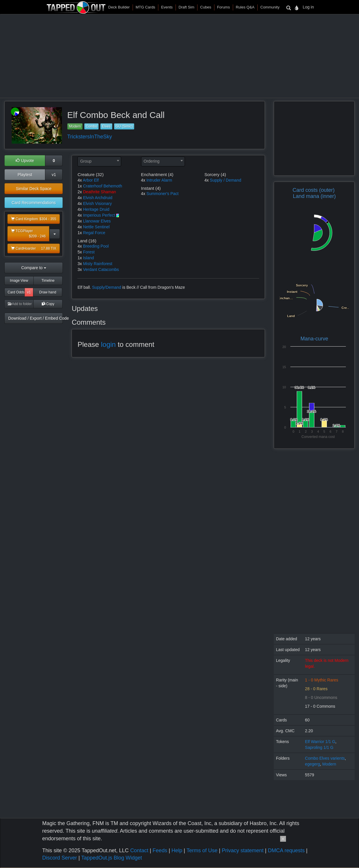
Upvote (25, 161)
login (109, 344)
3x (80, 264)
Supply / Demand (225, 180)
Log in (308, 7)
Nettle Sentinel (96, 227)
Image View (19, 281)
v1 (54, 175)
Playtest (25, 175)
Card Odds (16, 292)
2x (80, 192)
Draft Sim (186, 7)
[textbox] (99, 161)
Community (270, 7)
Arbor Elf (91, 180)
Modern (75, 126)
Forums (223, 7)
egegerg (312, 764)
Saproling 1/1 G (319, 747)
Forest (89, 252)
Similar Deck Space (34, 189)
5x (80, 252)
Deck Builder (119, 7)
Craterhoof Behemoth (103, 186)
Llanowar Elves (97, 221)
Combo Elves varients (325, 758)
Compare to (34, 268)
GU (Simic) (124, 126)
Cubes (206, 7)
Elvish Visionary (97, 203)
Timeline (48, 281)
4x (80, 180)
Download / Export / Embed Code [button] (35, 318)
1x (80, 186)
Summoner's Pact (162, 194)
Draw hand (48, 292)
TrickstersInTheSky (90, 137)
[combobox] (99, 161)
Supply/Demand (107, 287)
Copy (48, 304)
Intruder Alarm (159, 180)
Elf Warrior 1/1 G (320, 742)
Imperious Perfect (99, 215)
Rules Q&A (245, 7)
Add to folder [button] (20, 304)
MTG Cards (145, 7)
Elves (106, 126)
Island (88, 258)
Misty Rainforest (98, 264)
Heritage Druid (96, 209)
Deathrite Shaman (99, 192)
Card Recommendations (34, 203)
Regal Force (94, 233)
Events (167, 7)
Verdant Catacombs (101, 269)
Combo (92, 126)
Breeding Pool (96, 246)
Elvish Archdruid (98, 198)
